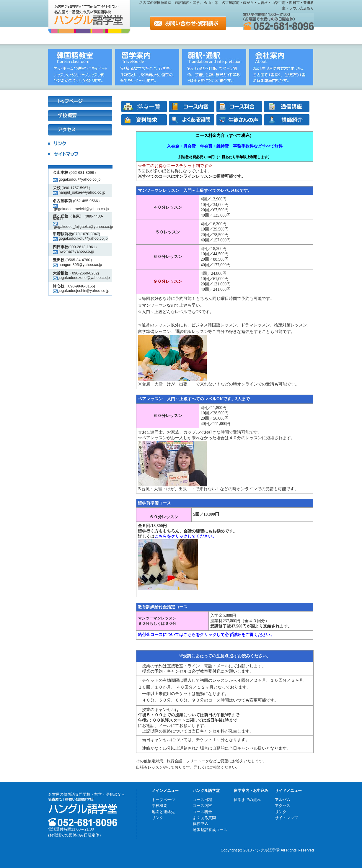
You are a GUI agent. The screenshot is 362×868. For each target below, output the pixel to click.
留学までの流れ (247, 800)
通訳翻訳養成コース (210, 830)
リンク (158, 818)
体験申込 (200, 824)
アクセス (283, 806)
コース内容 (202, 806)
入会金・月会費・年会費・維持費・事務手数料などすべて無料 (225, 146)
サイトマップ (286, 818)
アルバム (283, 800)
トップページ (163, 800)
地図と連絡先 (163, 812)
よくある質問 (204, 818)
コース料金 (202, 812)
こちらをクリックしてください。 (185, 536)
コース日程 (202, 800)
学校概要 (159, 806)
